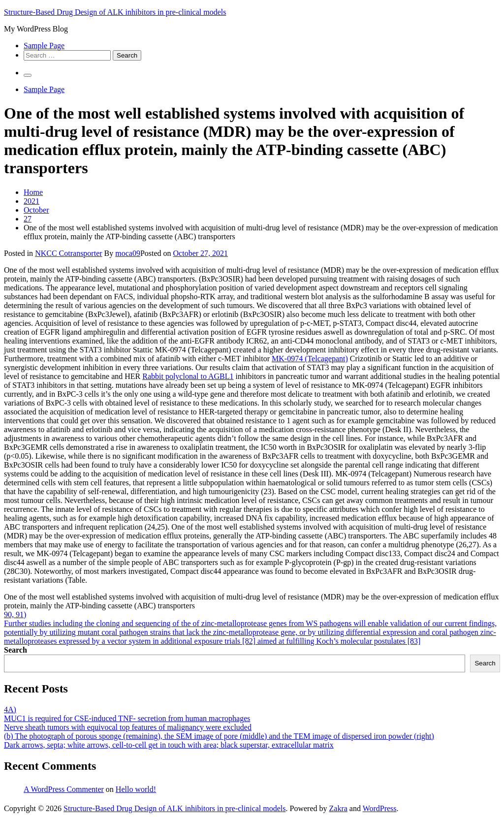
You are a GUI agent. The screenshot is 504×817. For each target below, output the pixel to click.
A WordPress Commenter (64, 789)
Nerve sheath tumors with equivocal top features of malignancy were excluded (128, 727)
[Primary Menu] (28, 75)
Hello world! (136, 789)
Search (16, 650)
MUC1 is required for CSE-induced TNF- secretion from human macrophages (127, 718)
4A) (10, 709)
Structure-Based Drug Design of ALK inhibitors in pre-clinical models (115, 12)
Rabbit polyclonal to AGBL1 (188, 376)
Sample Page (44, 46)
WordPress (380, 808)
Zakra (338, 808)
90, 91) (15, 614)
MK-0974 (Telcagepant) (310, 359)
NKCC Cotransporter (68, 253)
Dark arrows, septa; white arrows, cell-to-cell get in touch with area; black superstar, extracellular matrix (169, 745)
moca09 (128, 253)
